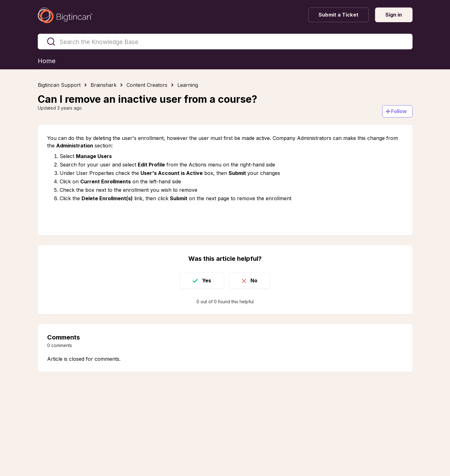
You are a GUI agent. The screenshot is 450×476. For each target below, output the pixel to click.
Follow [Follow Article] (399, 111)
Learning (188, 85)
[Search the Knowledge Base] (225, 42)
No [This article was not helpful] (254, 280)
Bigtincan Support (59, 85)
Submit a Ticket (339, 15)
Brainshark (104, 85)
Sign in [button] (394, 15)
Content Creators (147, 85)
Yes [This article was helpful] (207, 280)
